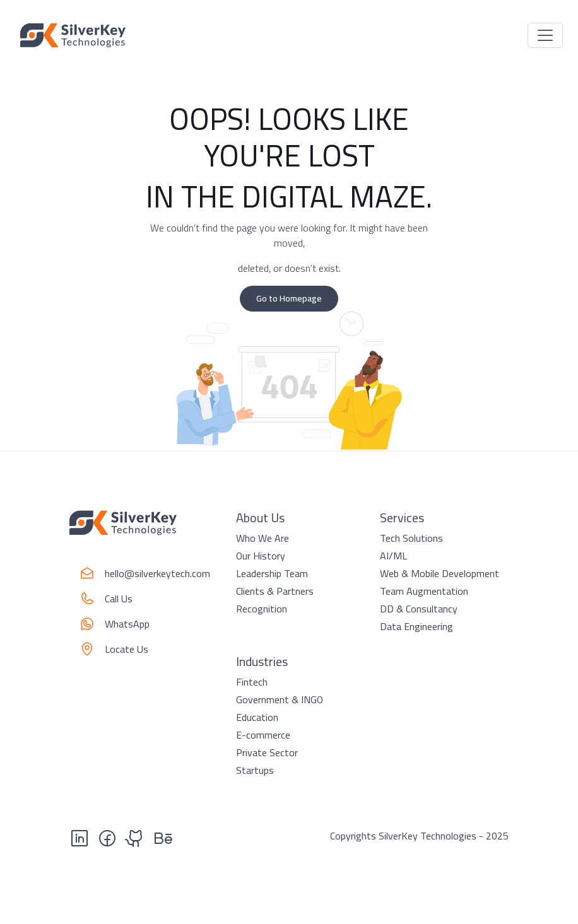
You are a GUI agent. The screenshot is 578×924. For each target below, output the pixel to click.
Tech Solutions (411, 538)
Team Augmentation (424, 591)
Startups (255, 770)
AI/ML (393, 556)
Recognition (262, 609)
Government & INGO (280, 699)
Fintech (252, 682)
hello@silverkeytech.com (157, 573)
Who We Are (262, 538)
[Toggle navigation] (545, 35)
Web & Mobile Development (439, 573)
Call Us (119, 599)
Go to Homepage (289, 298)
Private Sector (267, 752)
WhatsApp (127, 624)
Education (257, 717)
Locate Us (127, 649)
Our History (261, 556)
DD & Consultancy (419, 609)
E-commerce (263, 735)
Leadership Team (272, 573)
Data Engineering (416, 626)
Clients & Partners (275, 591)
